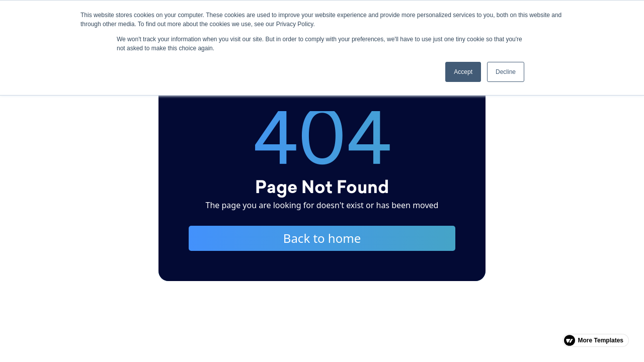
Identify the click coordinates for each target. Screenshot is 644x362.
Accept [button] (463, 72)
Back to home (322, 238)
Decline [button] (506, 72)
